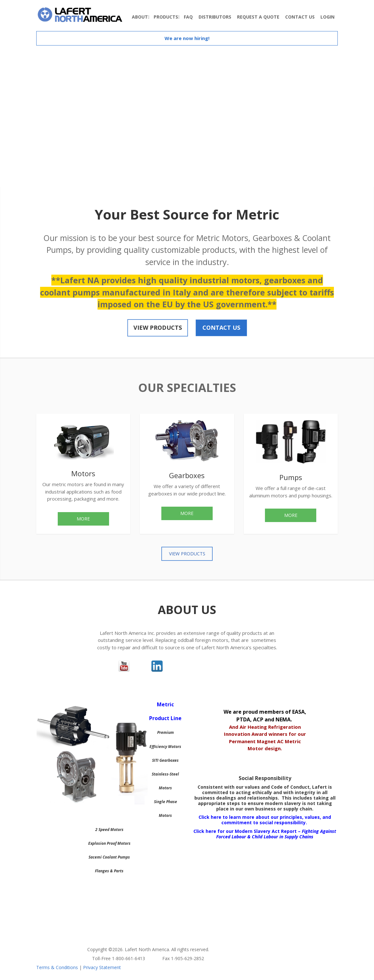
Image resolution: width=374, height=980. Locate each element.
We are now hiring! (187, 38)
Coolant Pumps (116, 857)
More (83, 519)
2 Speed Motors (109, 830)
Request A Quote (258, 17)
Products (166, 17)
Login (327, 17)
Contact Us (300, 17)
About (140, 17)
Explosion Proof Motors (109, 843)
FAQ (188, 17)
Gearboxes (169, 760)
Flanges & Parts (109, 871)
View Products (158, 328)
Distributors (215, 17)
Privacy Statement (102, 967)
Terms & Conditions (57, 967)
